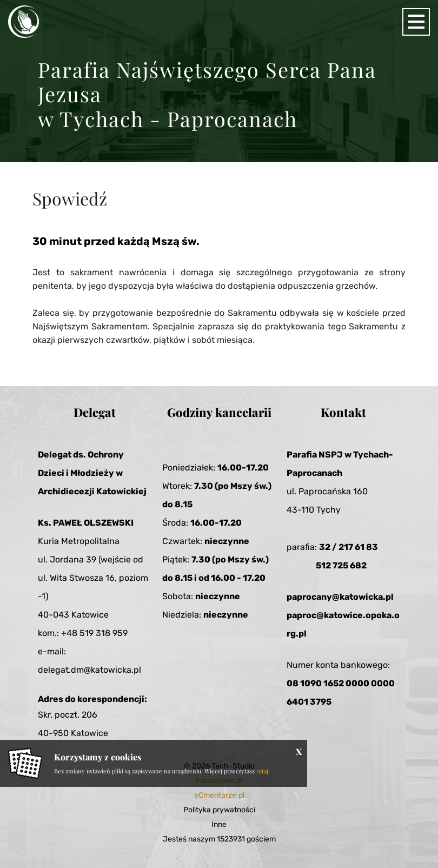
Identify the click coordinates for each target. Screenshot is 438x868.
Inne (219, 824)
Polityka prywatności (219, 810)
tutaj (262, 771)
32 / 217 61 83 (349, 547)
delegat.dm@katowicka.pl (89, 670)
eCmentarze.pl (219, 795)
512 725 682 (341, 565)
